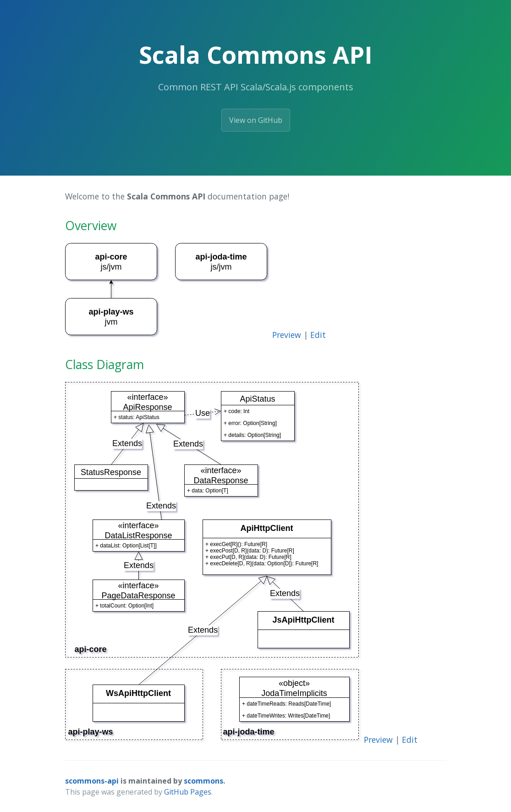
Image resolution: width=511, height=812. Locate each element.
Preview (287, 335)
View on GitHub (256, 120)
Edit (318, 335)
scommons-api (92, 781)
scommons (203, 781)
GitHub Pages (188, 792)
